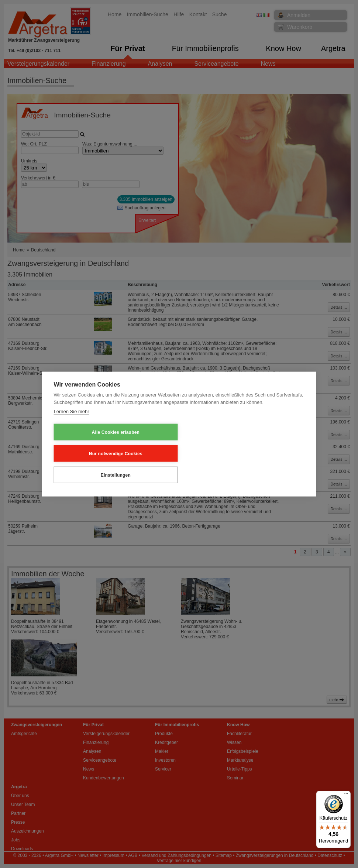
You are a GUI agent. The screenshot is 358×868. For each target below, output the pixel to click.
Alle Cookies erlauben (90, 453)
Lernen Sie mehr (72, 433)
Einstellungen (242, 453)
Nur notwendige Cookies (166, 453)
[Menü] (346, 795)
